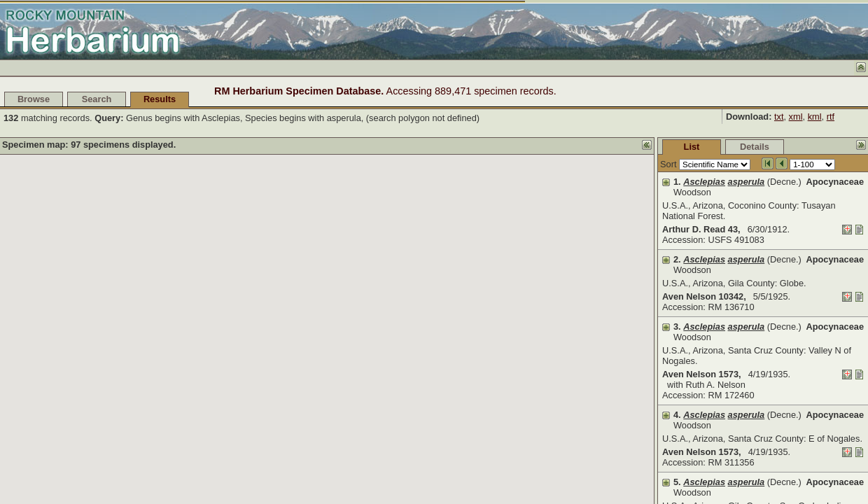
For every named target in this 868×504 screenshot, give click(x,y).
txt (779, 117)
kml (815, 117)
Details (650, 147)
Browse (34, 99)
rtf (831, 117)
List (587, 147)
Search (97, 99)
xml (796, 117)
